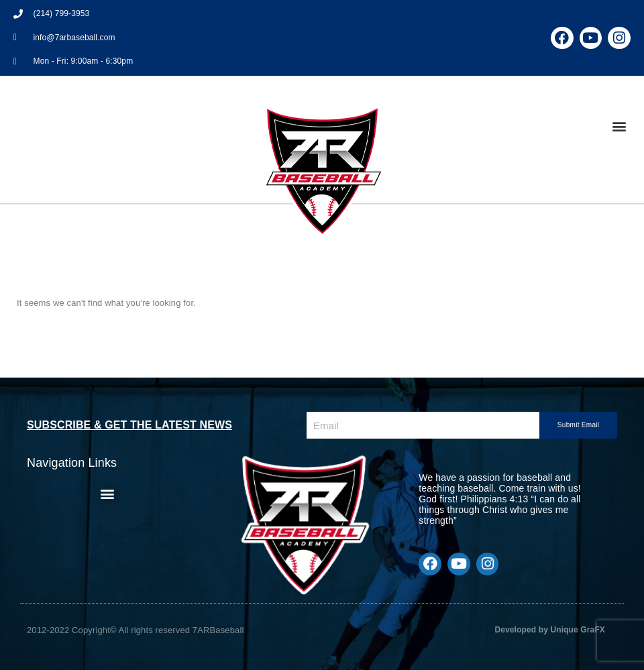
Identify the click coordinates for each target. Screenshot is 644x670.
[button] (620, 126)
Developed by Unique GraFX (550, 630)
